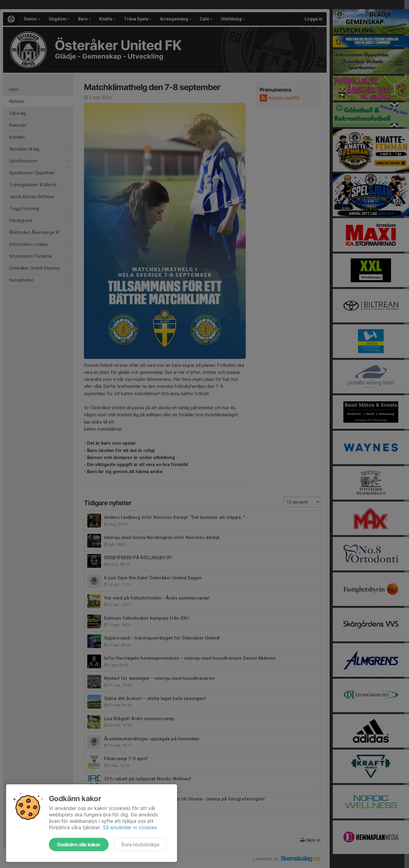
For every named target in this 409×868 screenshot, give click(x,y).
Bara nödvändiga (140, 844)
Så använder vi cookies (130, 827)
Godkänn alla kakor (79, 844)
